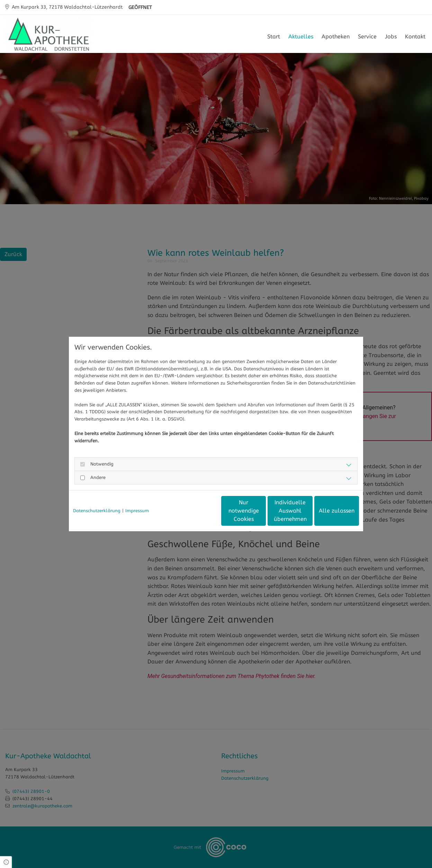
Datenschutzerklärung (97, 511)
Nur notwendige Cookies (196, 511)
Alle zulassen (327, 511)
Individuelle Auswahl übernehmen (261, 511)
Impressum (137, 511)
